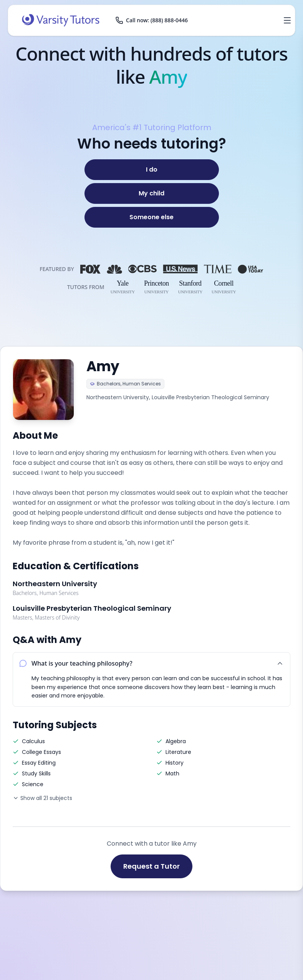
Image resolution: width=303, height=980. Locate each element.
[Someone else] (152, 217)
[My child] (152, 193)
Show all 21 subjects (42, 798)
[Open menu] (287, 20)
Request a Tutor (151, 866)
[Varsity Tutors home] (61, 20)
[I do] (152, 170)
